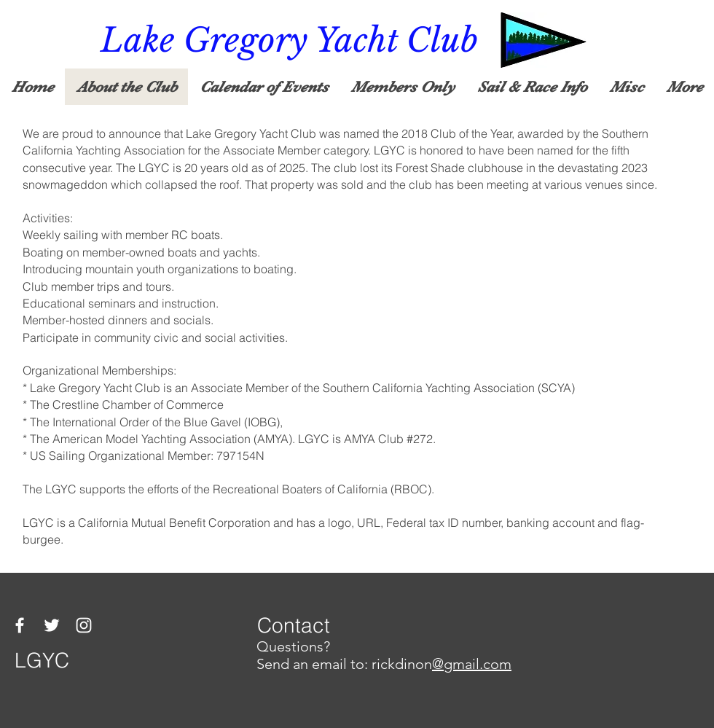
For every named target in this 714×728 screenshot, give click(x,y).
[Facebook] (20, 625)
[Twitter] (52, 625)
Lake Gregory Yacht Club (289, 40)
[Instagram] (84, 625)
